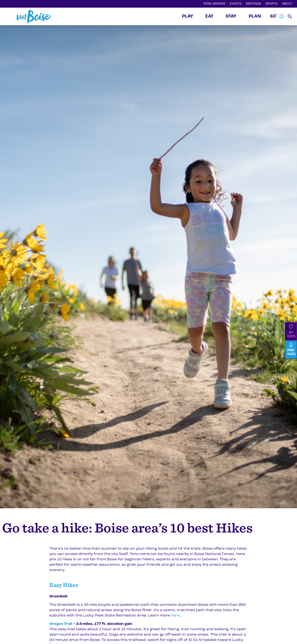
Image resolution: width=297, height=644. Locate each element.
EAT (209, 16)
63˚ (277, 16)
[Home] (34, 16)
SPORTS (271, 4)
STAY (231, 16)
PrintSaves (291, 349)
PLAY (188, 16)
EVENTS (236, 4)
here (175, 616)
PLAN (255, 16)
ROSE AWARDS (214, 4)
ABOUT (287, 4)
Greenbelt (58, 596)
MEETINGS (253, 4)
